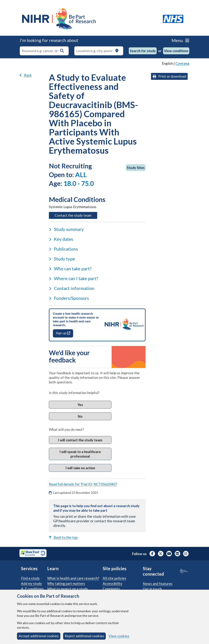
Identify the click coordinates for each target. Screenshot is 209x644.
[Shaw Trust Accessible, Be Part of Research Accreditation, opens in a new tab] (33, 554)
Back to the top (63, 537)
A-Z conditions (32, 589)
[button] (62, 51)
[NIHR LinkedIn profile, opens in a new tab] (177, 554)
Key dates (61, 239)
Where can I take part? (73, 278)
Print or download (169, 76)
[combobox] (44, 51)
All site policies (114, 578)
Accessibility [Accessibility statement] (113, 583)
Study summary (66, 229)
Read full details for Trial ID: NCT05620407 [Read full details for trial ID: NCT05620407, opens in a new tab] (83, 484)
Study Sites (136, 168)
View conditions (176, 51)
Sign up (63, 333)
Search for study (143, 51)
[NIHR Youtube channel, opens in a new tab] (169, 554)
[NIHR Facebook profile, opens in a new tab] (152, 554)
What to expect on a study (68, 589)
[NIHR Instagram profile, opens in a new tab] (186, 554)
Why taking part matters (66, 583)
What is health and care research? (73, 578)
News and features (158, 584)
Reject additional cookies (84, 636)
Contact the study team (76, 215)
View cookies (119, 636)
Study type (62, 259)
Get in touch (152, 589)
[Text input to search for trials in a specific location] (99, 51)
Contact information (72, 288)
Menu (180, 40)
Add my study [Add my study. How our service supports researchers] (31, 583)
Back (26, 75)
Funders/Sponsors (69, 298)
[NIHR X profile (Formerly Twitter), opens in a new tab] (161, 554)
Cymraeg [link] (182, 63)
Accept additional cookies (39, 636)
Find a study (30, 578)
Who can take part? (70, 269)
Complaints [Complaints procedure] (111, 589)
